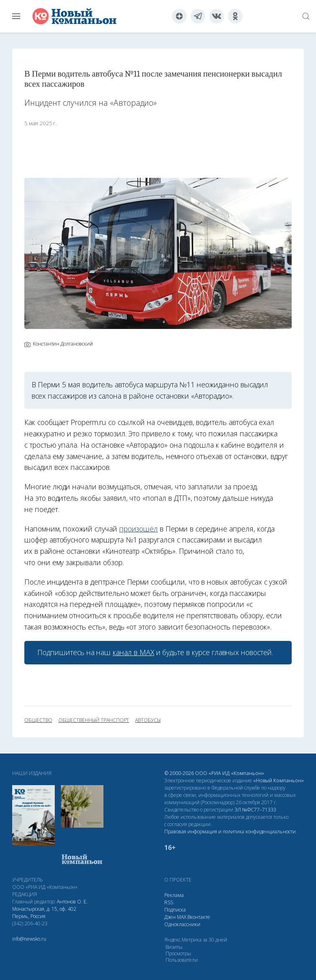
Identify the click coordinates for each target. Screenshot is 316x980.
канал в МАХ (133, 652)
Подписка (175, 910)
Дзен (170, 917)
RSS (169, 902)
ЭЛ (255, 810)
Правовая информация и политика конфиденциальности (230, 832)
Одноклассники (182, 924)
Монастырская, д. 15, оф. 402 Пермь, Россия (44, 913)
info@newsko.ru (29, 939)
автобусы (148, 720)
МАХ (182, 917)
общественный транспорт (94, 720)
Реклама (174, 895)
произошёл (139, 529)
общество (38, 720)
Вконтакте (199, 917)
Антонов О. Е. (72, 902)
